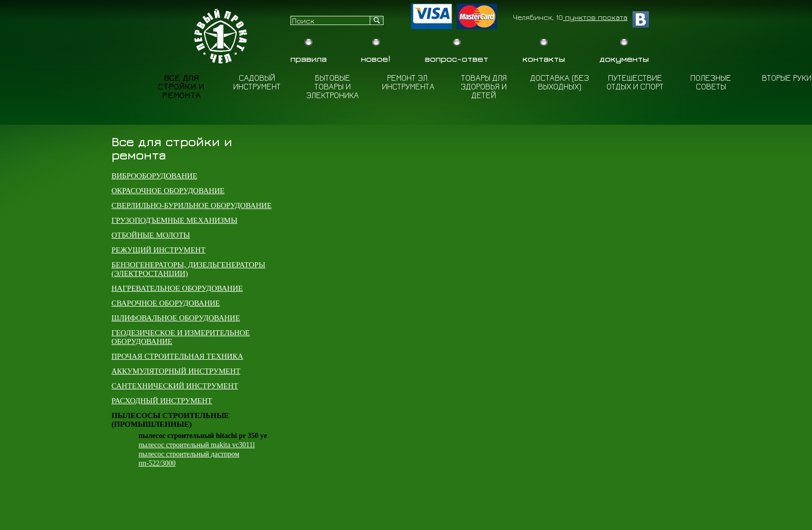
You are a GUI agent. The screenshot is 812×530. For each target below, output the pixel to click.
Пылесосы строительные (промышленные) (170, 420)
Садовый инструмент (257, 82)
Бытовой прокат (222, 36)
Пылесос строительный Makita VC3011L (197, 445)
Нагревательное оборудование (177, 288)
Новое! (376, 59)
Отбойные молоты (151, 235)
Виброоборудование (154, 176)
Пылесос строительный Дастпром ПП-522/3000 (189, 459)
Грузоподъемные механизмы (174, 220)
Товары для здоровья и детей (484, 86)
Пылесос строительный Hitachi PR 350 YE (203, 436)
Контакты (544, 59)
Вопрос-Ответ (457, 59)
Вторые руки (787, 78)
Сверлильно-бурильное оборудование (191, 205)
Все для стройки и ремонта (181, 86)
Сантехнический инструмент (175, 386)
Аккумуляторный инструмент (176, 371)
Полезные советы (711, 82)
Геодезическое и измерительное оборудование (181, 337)
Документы (624, 59)
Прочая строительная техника (177, 356)
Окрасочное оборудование (168, 191)
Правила (309, 59)
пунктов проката (595, 17)
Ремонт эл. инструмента (408, 82)
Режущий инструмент (159, 250)
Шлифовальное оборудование (176, 318)
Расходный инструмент (162, 401)
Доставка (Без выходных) (560, 82)
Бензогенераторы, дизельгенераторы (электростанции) (188, 269)
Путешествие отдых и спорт (635, 82)
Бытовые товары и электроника (333, 86)
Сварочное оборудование (166, 303)
